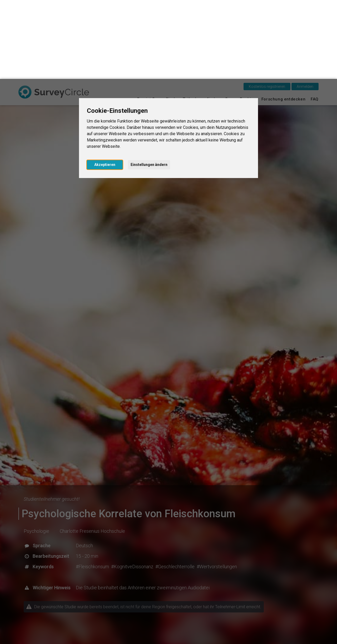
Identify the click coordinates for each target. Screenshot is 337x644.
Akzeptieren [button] (105, 86)
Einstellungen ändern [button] (149, 86)
